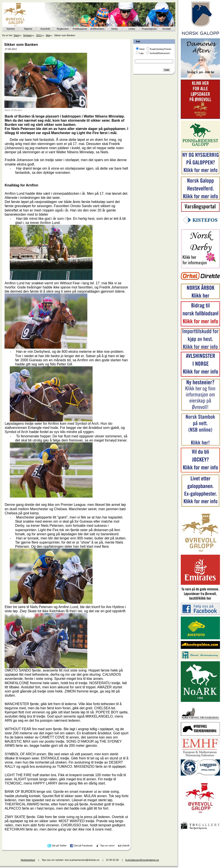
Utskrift (126, 846)
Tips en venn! (107, 846)
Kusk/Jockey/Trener (160, 49)
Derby (115, 29)
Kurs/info (45, 29)
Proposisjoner (149, 29)
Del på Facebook (83, 846)
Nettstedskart (28, 860)
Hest (142, 49)
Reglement (63, 29)
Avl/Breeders (97, 29)
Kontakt (167, 29)
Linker (132, 29)
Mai (48, 35)
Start (16, 35)
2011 (39, 35)
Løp (141, 53)
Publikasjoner (80, 29)
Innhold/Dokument (160, 53)
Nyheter (11, 29)
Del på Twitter (59, 846)
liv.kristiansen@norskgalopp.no (142, 860)
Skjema (28, 29)
